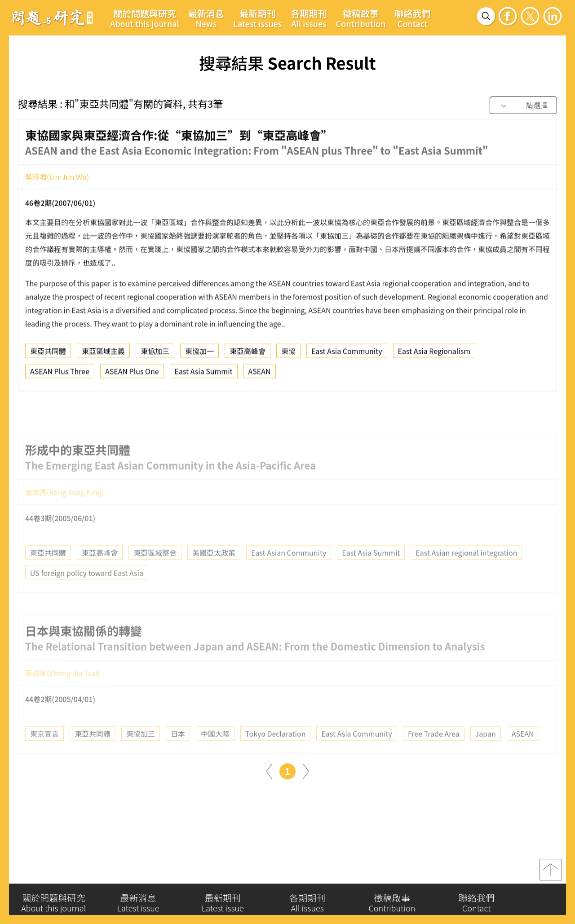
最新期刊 (258, 18)
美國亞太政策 (214, 572)
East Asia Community (347, 355)
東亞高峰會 (248, 355)
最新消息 (206, 18)
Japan (486, 752)
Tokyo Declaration (275, 752)
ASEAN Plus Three (60, 375)
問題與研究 (53, 18)
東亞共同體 (48, 355)
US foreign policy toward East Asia (87, 592)
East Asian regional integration (466, 572)
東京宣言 (44, 752)
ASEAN (260, 375)
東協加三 (155, 355)
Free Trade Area (434, 752)
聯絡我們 (412, 18)
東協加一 (199, 355)
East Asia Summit (204, 375)
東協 (288, 355)
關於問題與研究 (145, 18)
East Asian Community (289, 572)
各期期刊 (309, 18)
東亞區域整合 (155, 572)
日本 (178, 752)
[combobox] (523, 106)
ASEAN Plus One (132, 375)
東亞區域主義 (103, 355)
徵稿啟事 (361, 18)
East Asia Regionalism (434, 355)
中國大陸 (215, 752)
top (551, 874)
